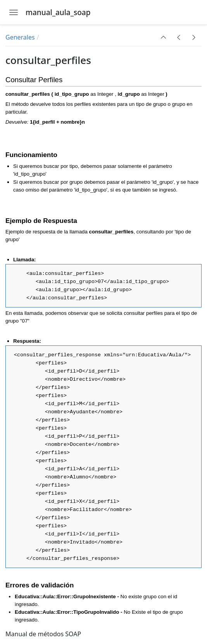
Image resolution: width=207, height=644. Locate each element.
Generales (20, 37)
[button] (164, 37)
